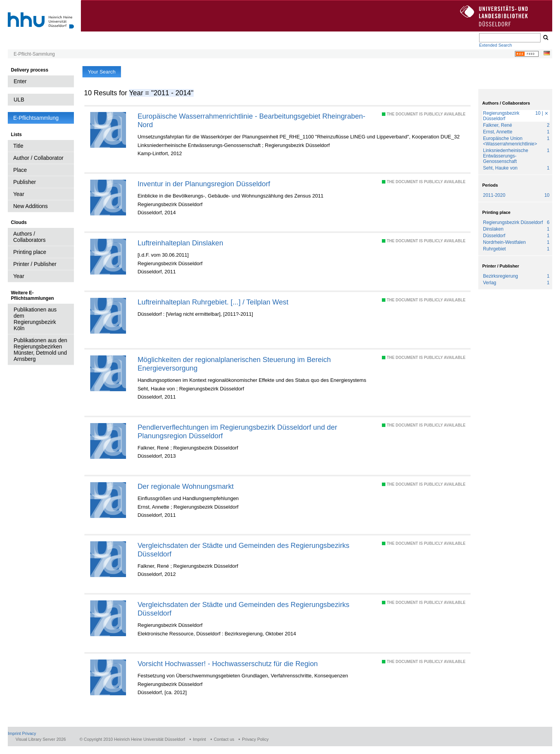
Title (18, 146)
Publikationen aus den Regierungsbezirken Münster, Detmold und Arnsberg (40, 350)
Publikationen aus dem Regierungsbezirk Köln (35, 319)
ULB (19, 100)
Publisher (24, 182)
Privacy (29, 733)
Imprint (14, 733)
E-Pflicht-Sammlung (34, 54)
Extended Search (495, 45)
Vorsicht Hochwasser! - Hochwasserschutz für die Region (228, 664)
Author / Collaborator (38, 158)
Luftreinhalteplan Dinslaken (180, 243)
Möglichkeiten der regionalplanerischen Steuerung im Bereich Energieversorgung (234, 364)
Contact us (224, 739)
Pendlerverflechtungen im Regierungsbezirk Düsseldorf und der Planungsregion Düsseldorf (237, 431)
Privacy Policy (255, 739)
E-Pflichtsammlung (36, 118)
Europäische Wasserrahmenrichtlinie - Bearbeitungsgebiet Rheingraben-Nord (252, 120)
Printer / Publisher (35, 264)
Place (20, 170)
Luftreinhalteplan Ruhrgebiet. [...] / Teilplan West (213, 302)
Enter (20, 81)
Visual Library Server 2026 (41, 739)
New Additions (31, 206)
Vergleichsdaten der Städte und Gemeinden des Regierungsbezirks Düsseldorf (244, 550)
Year (19, 194)
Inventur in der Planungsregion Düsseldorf (204, 184)
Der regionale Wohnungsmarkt (186, 486)
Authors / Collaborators (29, 237)
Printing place (30, 252)
